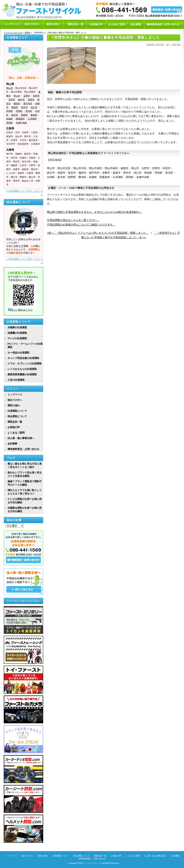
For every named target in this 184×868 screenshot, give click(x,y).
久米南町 (32, 119)
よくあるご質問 (16, 433)
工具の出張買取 (16, 380)
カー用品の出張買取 (18, 353)
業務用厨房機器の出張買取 (22, 374)
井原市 (12, 100)
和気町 (10, 111)
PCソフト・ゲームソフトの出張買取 (25, 345)
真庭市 (15, 107)
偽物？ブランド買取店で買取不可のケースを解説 (25, 483)
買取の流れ (14, 405)
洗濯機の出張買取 (17, 333)
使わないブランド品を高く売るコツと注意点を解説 (25, 474)
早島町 (19, 111)
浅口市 (34, 107)
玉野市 (27, 96)
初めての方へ (15, 400)
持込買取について (17, 416)
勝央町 (34, 115)
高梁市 (31, 100)
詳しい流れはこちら (20, 310)
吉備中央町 (21, 123)
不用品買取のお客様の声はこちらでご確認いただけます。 (81, 225)
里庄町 (29, 111)
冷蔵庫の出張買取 (17, 327)
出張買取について (17, 411)
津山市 (17, 96)
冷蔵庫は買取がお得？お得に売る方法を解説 (25, 510)
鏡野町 (24, 115)
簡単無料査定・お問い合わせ (23, 449)
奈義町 (10, 119)
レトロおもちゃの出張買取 (22, 369)
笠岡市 (36, 96)
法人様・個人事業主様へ (21, 438)
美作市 (24, 107)
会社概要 (12, 444)
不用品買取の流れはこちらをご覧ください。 (73, 220)
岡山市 (10, 88)
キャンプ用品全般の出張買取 (23, 358)
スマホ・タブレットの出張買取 (25, 364)
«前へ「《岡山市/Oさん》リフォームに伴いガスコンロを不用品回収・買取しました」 (98, 233)
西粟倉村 (20, 119)
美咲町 (10, 123)
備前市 (17, 104)
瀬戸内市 (28, 104)
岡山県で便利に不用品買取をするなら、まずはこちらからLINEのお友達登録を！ (95, 212)
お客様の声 (14, 427)
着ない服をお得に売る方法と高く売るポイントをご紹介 (25, 465)
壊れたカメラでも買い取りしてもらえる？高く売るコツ (25, 492)
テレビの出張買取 (17, 338)
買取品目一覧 (15, 422)
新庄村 (15, 115)
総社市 (21, 100)
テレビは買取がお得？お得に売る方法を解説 (25, 501)
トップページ (15, 395)
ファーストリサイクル (92, 863)
